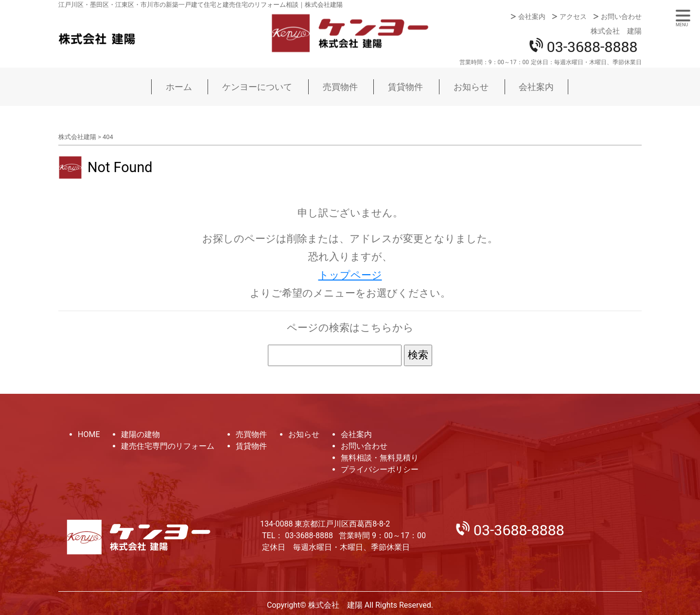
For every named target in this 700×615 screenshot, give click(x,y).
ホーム (179, 87)
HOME (89, 434)
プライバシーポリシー (380, 469)
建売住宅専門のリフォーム (168, 446)
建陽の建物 (140, 434)
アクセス (573, 17)
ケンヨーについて (257, 87)
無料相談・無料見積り (380, 458)
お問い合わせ (621, 17)
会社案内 (532, 17)
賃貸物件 (405, 87)
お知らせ (471, 87)
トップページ (350, 275)
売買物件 (340, 87)
